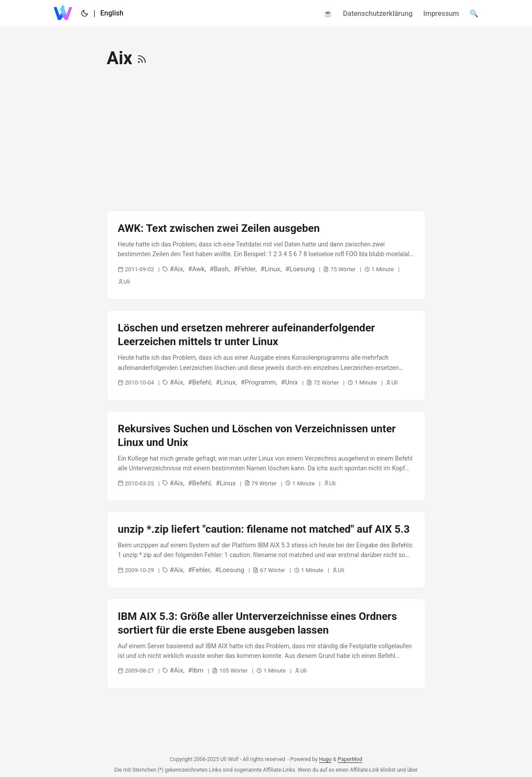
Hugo (326, 759)
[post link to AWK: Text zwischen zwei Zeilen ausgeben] (266, 255)
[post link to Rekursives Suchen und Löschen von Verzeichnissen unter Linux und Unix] (266, 456)
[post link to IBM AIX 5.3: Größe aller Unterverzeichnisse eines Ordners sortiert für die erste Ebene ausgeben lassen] (266, 644)
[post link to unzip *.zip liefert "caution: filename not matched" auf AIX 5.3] (266, 550)
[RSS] (142, 58)
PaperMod (350, 759)
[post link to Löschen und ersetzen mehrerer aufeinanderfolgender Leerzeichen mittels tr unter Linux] (266, 355)
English (112, 13)
